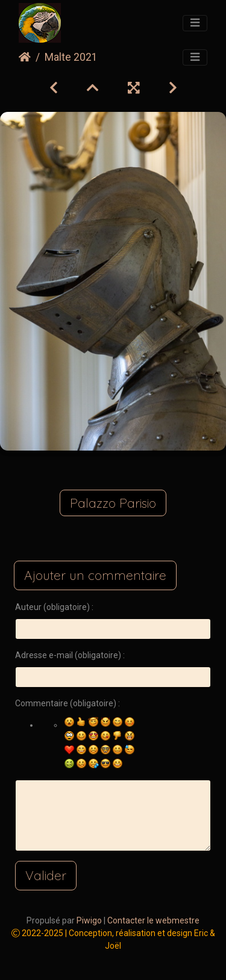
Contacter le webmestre (153, 920)
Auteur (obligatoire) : (54, 607)
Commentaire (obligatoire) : (67, 703)
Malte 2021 (71, 57)
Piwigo (89, 920)
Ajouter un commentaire (95, 575)
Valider (46, 875)
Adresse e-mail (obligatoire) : (70, 655)
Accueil (25, 57)
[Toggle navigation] (195, 23)
